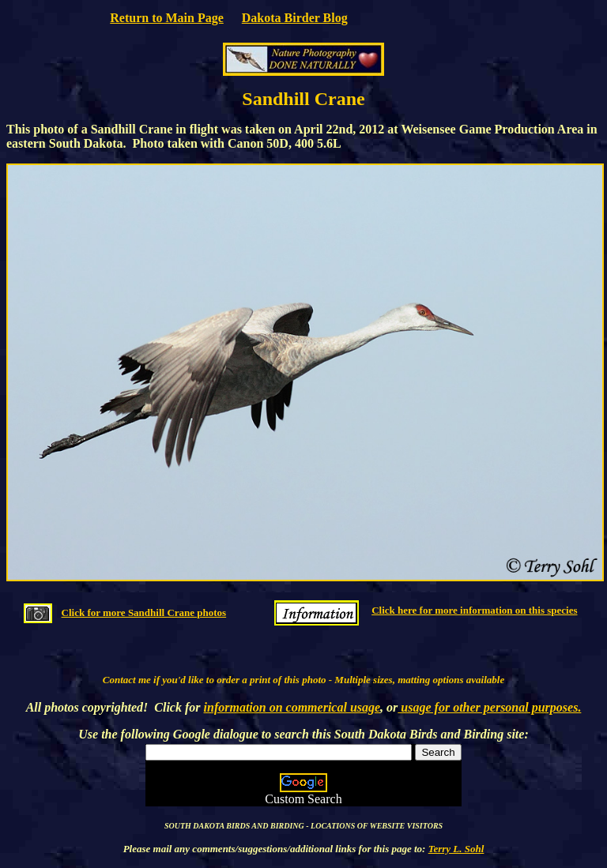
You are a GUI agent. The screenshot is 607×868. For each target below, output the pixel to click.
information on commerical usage (292, 707)
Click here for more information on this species (474, 610)
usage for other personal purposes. (489, 707)
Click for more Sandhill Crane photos (144, 612)
